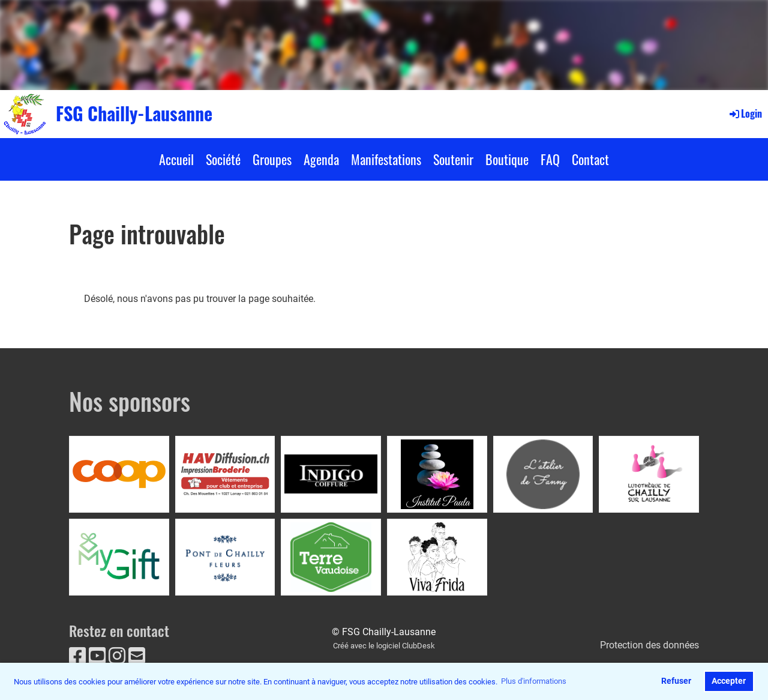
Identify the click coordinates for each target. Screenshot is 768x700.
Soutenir (453, 159)
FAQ (550, 159)
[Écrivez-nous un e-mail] (137, 656)
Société (223, 159)
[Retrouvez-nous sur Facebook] (77, 656)
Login (745, 113)
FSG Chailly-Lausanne (134, 113)
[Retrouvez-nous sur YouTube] (97, 656)
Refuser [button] (676, 681)
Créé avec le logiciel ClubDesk (384, 646)
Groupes (272, 159)
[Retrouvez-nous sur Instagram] (117, 656)
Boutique (507, 159)
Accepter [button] (729, 681)
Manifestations (386, 159)
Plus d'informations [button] (534, 681)
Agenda (321, 159)
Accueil (176, 159)
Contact (590, 159)
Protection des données (649, 645)
